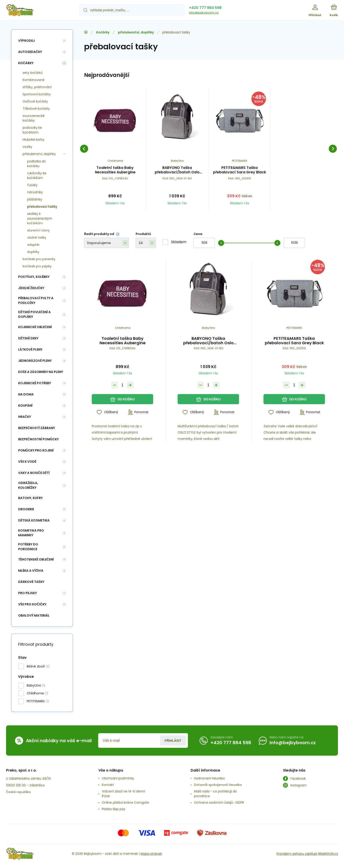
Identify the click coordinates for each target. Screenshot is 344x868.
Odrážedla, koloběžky (28, 485)
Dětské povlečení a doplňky (34, 314)
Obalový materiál (34, 615)
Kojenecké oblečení (35, 327)
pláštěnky (35, 199)
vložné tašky (37, 238)
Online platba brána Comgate (125, 803)
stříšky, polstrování (37, 87)
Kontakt (108, 785)
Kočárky (103, 32)
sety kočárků (33, 73)
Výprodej (26, 41)
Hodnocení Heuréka (209, 778)
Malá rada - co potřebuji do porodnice (215, 794)
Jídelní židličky (31, 288)
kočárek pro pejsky (37, 266)
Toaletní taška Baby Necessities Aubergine (115, 170)
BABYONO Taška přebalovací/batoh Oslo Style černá (177, 170)
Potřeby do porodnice (28, 547)
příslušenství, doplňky (136, 32)
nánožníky (35, 192)
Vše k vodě (27, 462)
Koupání (25, 406)
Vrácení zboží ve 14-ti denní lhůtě (123, 794)
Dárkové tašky (31, 582)
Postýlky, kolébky (34, 277)
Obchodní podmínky (118, 778)
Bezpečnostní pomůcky (38, 439)
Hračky (25, 417)
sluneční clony (38, 230)
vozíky (27, 147)
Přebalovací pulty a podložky (36, 300)
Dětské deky (28, 338)
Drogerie (26, 509)
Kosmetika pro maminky (31, 533)
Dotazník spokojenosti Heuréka (218, 785)
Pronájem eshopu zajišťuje (297, 854)
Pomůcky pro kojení (36, 450)
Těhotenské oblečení (36, 559)
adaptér (33, 245)
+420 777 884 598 (205, 8)
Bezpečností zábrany (37, 428)
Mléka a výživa (31, 571)
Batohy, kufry (30, 498)
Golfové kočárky (35, 101)
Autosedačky (30, 52)
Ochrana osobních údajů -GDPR (219, 803)
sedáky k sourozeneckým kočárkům (40, 218)
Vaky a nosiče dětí (34, 473)
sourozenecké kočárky (34, 118)
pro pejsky (27, 593)
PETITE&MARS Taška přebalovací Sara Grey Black (239, 170)
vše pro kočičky (32, 604)
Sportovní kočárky (37, 94)
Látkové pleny (30, 349)
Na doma (26, 394)
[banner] (37, 11)
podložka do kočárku (36, 164)
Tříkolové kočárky (36, 109)
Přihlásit (173, 741)
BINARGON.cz (328, 854)
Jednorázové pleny (35, 361)
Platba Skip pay (114, 809)
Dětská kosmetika (34, 520)
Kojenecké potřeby (35, 383)
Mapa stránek (151, 854)
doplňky (33, 252)
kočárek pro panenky (39, 259)
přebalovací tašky (42, 207)
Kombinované (34, 80)
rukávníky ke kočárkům (37, 176)
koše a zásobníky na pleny (41, 372)
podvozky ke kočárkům (32, 130)
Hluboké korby (34, 140)
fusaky (32, 185)
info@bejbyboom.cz (204, 13)
